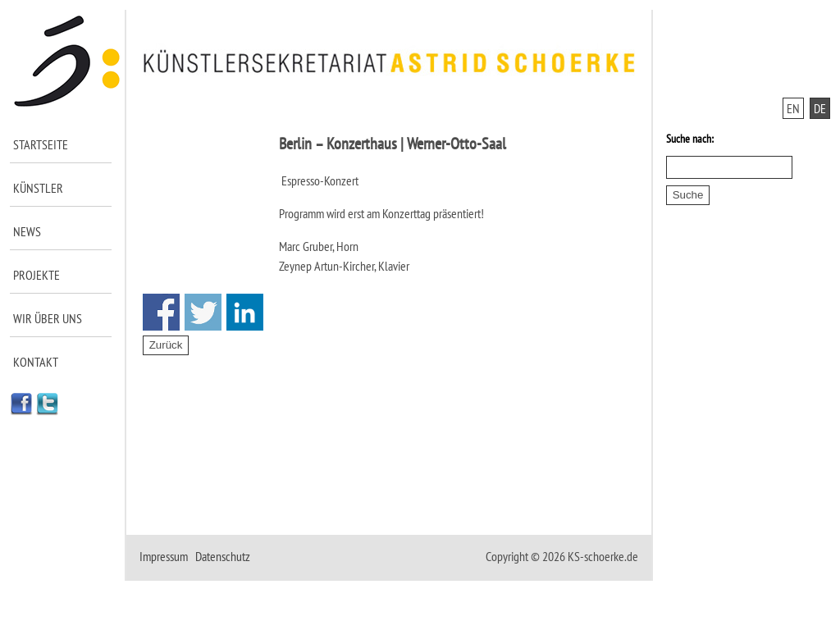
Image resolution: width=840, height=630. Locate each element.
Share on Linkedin (245, 312)
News (27, 231)
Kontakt (36, 362)
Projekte (37, 275)
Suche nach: (690, 139)
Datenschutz (223, 556)
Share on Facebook (161, 312)
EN (793, 108)
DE (820, 108)
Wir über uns (48, 318)
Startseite (41, 144)
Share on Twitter (203, 312)
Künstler (38, 188)
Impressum (164, 556)
